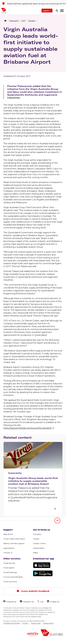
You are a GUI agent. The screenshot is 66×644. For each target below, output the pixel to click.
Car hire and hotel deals (13, 577)
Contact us (8, 553)
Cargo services (9, 563)
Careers (36, 539)
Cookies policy (49, 623)
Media (35, 553)
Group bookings (10, 572)
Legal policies (9, 548)
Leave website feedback (33, 591)
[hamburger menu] (62, 11)
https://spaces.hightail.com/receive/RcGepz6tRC (28, 428)
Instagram (26, 601)
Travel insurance (10, 582)
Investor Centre (39, 543)
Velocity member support (14, 543)
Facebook (9, 601)
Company (37, 534)
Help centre (8, 534)
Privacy (25, 623)
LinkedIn (52, 601)
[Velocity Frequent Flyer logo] (33, 634)
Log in (47, 11)
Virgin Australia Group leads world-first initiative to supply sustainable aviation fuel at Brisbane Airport (31, 45)
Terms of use (36, 623)
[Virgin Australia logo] (52, 633)
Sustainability (39, 548)
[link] (33, 3)
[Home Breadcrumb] (5, 21)
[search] (57, 11)
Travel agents (9, 568)
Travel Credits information (14, 539)
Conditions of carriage (12, 623)
